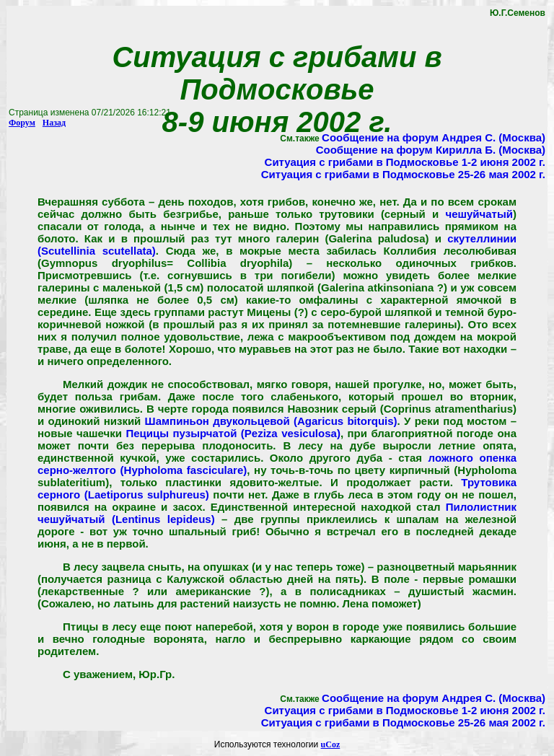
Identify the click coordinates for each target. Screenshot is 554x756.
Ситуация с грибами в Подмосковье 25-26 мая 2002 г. (403, 174)
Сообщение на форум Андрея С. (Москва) (434, 137)
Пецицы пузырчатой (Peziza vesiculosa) (233, 433)
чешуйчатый (479, 214)
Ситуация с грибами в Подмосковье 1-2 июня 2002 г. (405, 162)
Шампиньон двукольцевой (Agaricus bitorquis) (271, 421)
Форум (22, 123)
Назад (54, 123)
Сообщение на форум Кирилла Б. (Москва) (431, 150)
